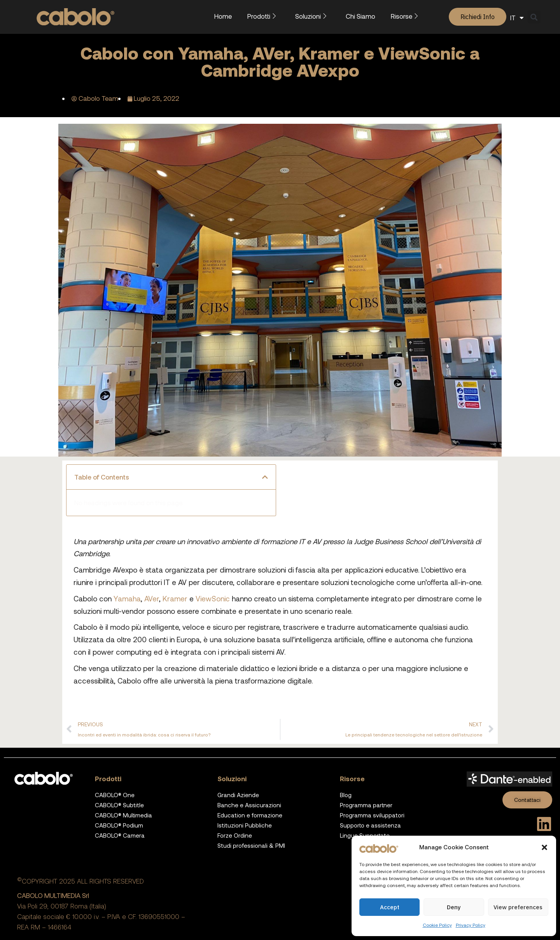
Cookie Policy (437, 925)
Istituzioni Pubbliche (245, 825)
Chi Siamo (360, 16)
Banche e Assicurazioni (249, 805)
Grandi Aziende (238, 795)
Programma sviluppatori (372, 815)
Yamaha (127, 598)
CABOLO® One (115, 795)
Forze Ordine (235, 835)
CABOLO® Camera (120, 835)
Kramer (175, 598)
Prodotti (263, 16)
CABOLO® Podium (119, 825)
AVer (152, 598)
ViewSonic (214, 598)
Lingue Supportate (365, 835)
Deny (454, 907)
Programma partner (366, 805)
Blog (346, 795)
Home (223, 16)
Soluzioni (313, 16)
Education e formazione (250, 815)
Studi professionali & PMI (251, 845)
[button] (544, 847)
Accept (390, 907)
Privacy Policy (471, 925)
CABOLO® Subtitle (119, 805)
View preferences (518, 907)
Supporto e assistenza (370, 825)
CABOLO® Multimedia (123, 815)
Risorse (406, 16)
